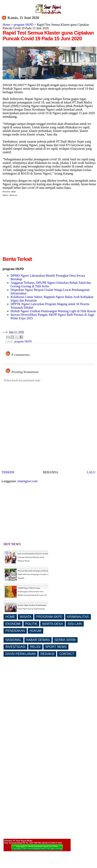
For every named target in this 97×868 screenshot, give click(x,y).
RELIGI (35, 647)
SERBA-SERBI (65, 640)
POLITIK (31, 624)
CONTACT (67, 654)
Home (6, 25)
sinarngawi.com (28, 481)
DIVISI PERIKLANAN (21, 654)
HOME (10, 617)
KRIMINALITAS (78, 617)
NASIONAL (14, 640)
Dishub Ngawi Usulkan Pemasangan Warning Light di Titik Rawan (53, 311)
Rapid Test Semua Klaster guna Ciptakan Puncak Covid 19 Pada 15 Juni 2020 (48, 36)
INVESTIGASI (15, 647)
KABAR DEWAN (38, 640)
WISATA (26, 617)
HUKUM (35, 631)
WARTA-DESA (52, 624)
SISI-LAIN (75, 624)
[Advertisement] (36, 228)
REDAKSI (47, 654)
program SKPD (24, 25)
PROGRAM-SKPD (49, 617)
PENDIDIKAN (15, 631)
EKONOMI (13, 624)
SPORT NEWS (56, 647)
